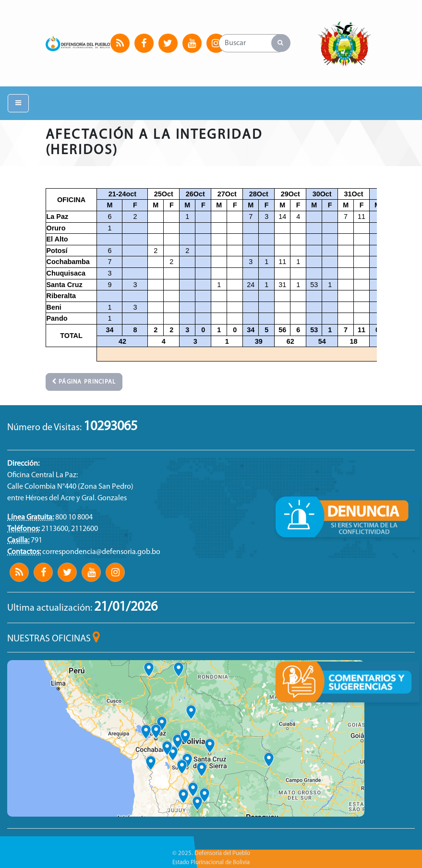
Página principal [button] (84, 382)
